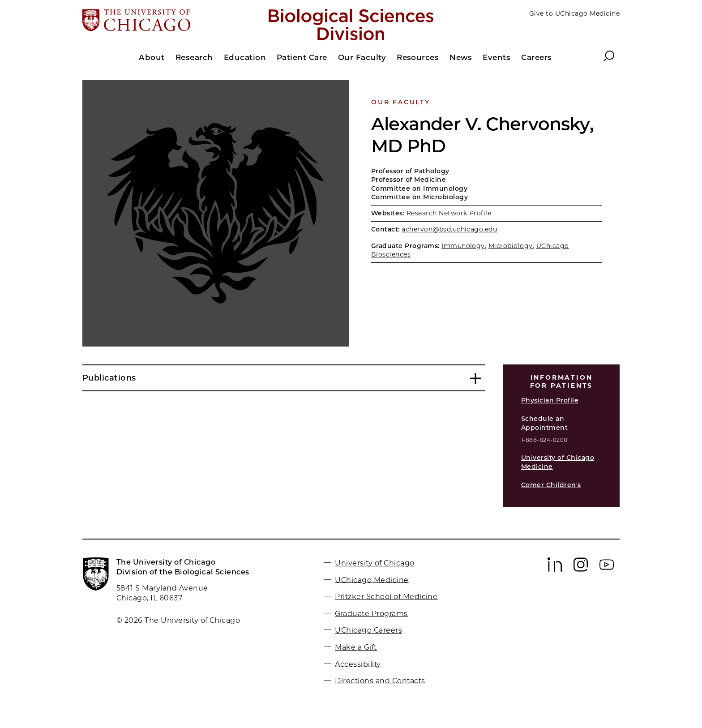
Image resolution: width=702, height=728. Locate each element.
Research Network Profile (449, 213)
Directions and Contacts (380, 681)
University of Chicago (375, 563)
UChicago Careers (368, 630)
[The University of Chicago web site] (170, 21)
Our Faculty (401, 102)
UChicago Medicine (372, 580)
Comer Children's (551, 485)
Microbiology (511, 246)
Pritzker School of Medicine (386, 597)
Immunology (463, 246)
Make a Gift (356, 647)
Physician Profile (550, 400)
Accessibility (358, 664)
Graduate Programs (371, 613)
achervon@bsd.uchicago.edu (449, 229)
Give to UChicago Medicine (574, 13)
